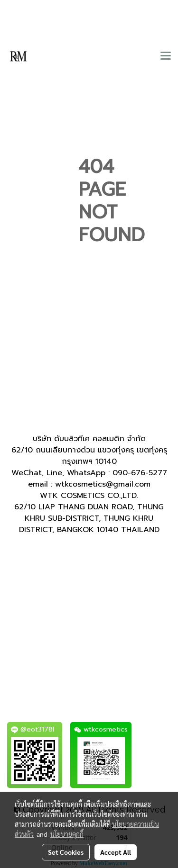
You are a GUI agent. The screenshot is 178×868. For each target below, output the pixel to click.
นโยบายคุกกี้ (67, 834)
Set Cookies (66, 852)
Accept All (116, 852)
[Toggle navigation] (166, 56)
